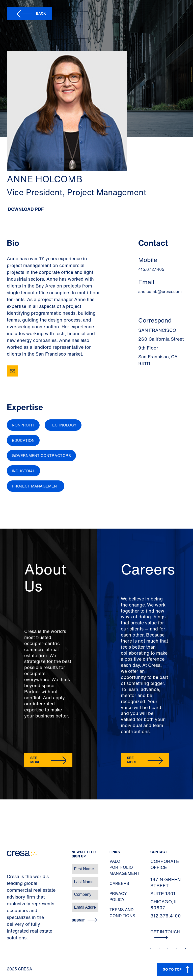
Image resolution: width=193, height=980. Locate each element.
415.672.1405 (151, 269)
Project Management (36, 486)
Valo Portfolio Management (125, 867)
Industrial (23, 471)
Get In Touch (165, 934)
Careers (119, 883)
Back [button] (41, 13)
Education (23, 440)
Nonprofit (23, 425)
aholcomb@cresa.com (160, 292)
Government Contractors (41, 455)
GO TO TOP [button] (172, 969)
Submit (78, 920)
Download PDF (26, 209)
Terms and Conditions (122, 913)
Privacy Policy (118, 897)
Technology (63, 425)
